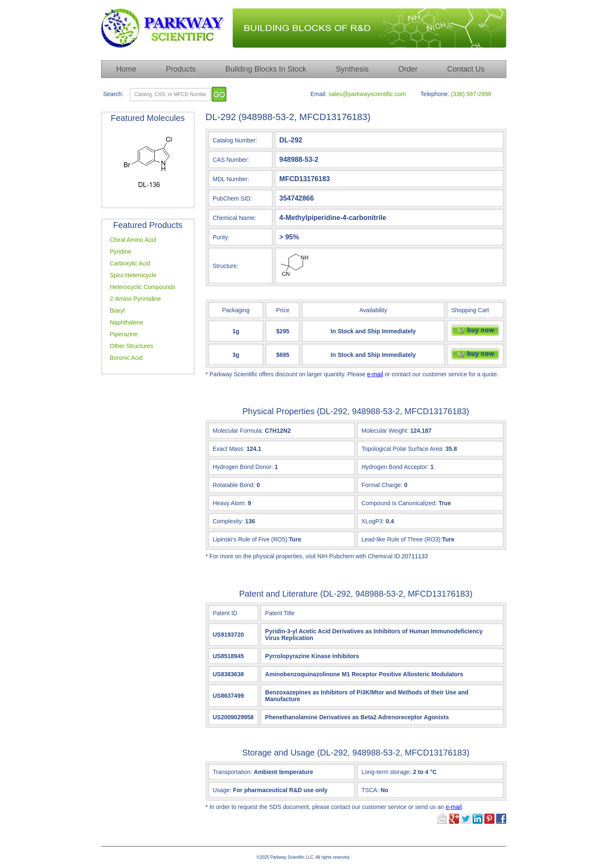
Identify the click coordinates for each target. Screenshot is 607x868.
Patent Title (280, 613)
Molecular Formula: (238, 431)
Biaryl (117, 311)
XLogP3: (373, 521)
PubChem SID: (232, 198)
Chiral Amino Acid (133, 240)
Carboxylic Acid (130, 263)
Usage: (270, 790)
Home (126, 69)
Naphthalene (127, 322)
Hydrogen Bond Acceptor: (395, 467)
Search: (113, 94)
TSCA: (375, 790)
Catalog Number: (235, 140)
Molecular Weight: (385, 431)
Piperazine (124, 334)
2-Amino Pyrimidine (136, 299)
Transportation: (263, 772)
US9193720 (228, 635)
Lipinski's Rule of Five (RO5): (251, 539)
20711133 (415, 556)
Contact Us (466, 69)
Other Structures (132, 346)
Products (181, 69)
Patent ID (225, 613)
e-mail (375, 374)
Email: (319, 94)
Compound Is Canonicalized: (399, 503)
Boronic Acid (126, 358)
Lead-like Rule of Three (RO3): (402, 539)
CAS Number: (231, 160)
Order (408, 69)
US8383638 (228, 674)
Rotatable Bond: (234, 485)
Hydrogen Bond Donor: (243, 467)
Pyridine (121, 252)
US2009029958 (233, 717)
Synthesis (352, 69)
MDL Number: (231, 179)
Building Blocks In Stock (266, 69)
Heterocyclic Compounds (143, 287)
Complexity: (228, 521)
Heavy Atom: (230, 503)
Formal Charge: (382, 485)
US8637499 (228, 696)
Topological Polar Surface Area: (403, 449)
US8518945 (228, 656)
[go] (219, 94)
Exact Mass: (229, 449)
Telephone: (435, 94)
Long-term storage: (399, 772)
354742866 (297, 198)
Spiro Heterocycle (133, 275)
